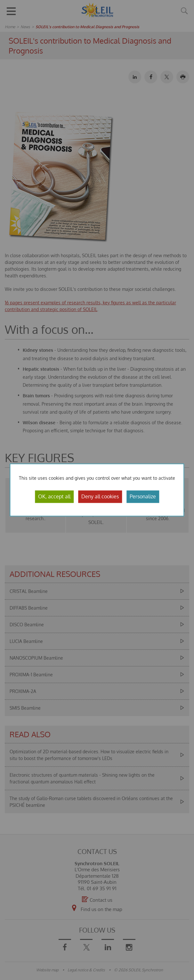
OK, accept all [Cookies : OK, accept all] (54, 496)
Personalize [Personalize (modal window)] (143, 496)
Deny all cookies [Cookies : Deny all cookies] (100, 496)
